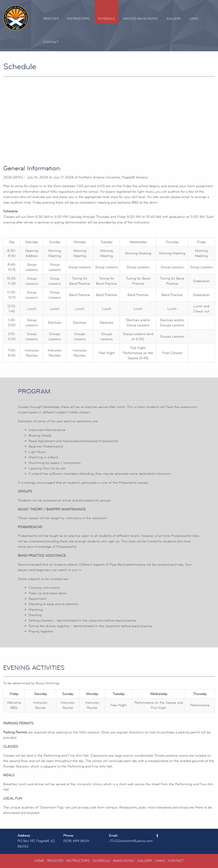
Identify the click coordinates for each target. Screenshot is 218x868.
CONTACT (176, 861)
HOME (39, 861)
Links (194, 19)
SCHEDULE (101, 861)
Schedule (106, 19)
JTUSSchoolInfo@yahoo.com (131, 841)
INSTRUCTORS (78, 861)
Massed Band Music (141, 19)
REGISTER (55, 861)
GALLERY (145, 861)
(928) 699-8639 (76, 841)
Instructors (78, 19)
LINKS (160, 861)
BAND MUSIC (124, 861)
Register (51, 19)
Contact (51, 42)
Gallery (174, 19)
